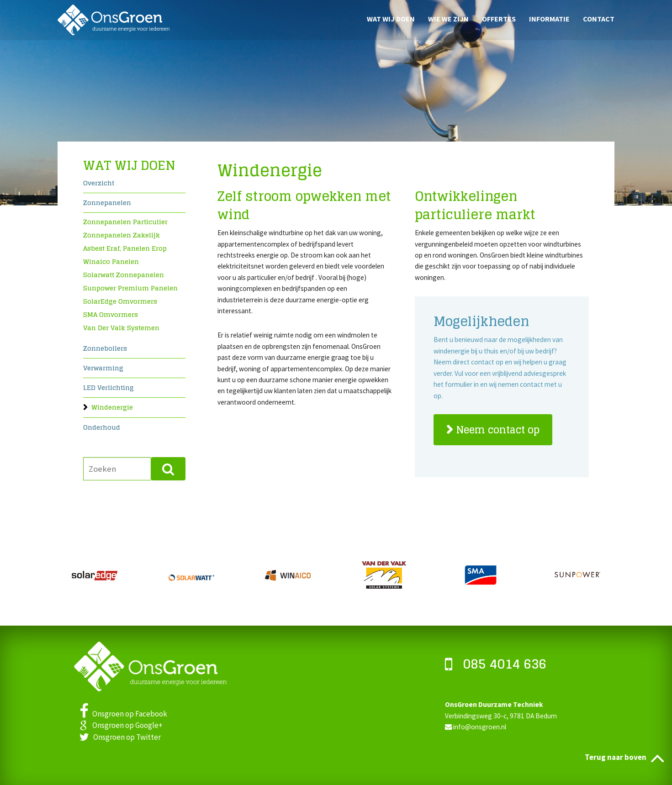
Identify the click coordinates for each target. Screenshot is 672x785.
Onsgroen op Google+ (121, 725)
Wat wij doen (391, 18)
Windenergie (112, 408)
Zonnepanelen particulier (125, 222)
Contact (599, 18)
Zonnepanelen (107, 203)
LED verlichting (108, 388)
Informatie (549, 18)
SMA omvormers (111, 314)
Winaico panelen (111, 261)
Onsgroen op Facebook (123, 714)
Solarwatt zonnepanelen (124, 275)
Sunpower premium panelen (130, 288)
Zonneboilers (105, 349)
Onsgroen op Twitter (120, 737)
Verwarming (103, 369)
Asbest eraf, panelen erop (125, 248)
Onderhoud (102, 428)
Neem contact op (498, 430)
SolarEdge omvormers (120, 301)
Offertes (499, 18)
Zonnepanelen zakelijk (122, 235)
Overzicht (99, 184)
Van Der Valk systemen (121, 328)
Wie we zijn (448, 18)
